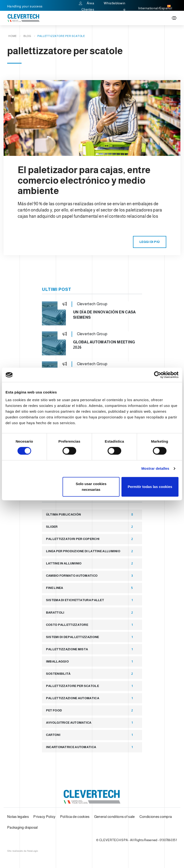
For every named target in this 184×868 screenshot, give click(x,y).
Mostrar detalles (155, 468)
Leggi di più (150, 242)
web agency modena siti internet (23, 851)
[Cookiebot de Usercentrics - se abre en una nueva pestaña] (158, 375)
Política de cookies (75, 817)
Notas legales (18, 817)
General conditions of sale (115, 817)
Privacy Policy (44, 817)
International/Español (155, 6)
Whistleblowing (115, 6)
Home (13, 36)
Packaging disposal (22, 827)
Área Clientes (86, 6)
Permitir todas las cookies (150, 487)
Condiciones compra (156, 817)
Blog (27, 36)
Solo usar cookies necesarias (91, 487)
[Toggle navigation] (174, 18)
